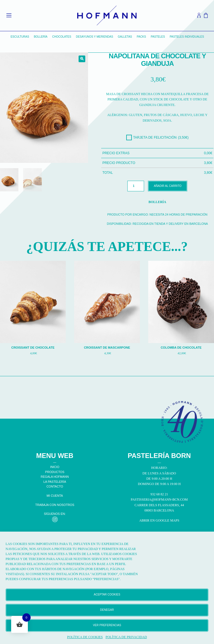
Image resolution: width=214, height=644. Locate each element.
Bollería (41, 37)
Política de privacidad (126, 637)
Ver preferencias (107, 625)
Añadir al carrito (168, 186)
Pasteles (158, 37)
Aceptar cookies (107, 594)
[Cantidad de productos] (136, 186)
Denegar (107, 610)
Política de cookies (85, 637)
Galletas (125, 37)
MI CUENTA (55, 496)
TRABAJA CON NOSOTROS (55, 505)
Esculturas (20, 37)
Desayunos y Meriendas (94, 37)
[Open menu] (9, 15)
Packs (141, 37)
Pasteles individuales (187, 37)
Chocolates (62, 37)
